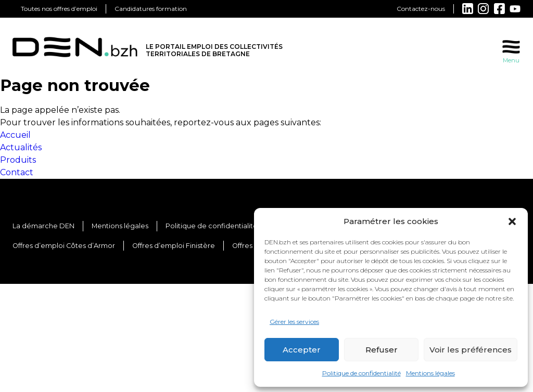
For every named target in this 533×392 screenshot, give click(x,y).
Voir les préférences (471, 350)
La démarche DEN (43, 226)
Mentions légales (430, 373)
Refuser (382, 350)
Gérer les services (294, 322)
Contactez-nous (421, 9)
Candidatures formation (151, 9)
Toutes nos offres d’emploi (59, 9)
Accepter (302, 350)
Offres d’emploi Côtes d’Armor (64, 246)
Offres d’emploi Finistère (174, 246)
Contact (17, 172)
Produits (18, 160)
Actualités (21, 147)
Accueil (15, 135)
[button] (512, 221)
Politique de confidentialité (361, 373)
